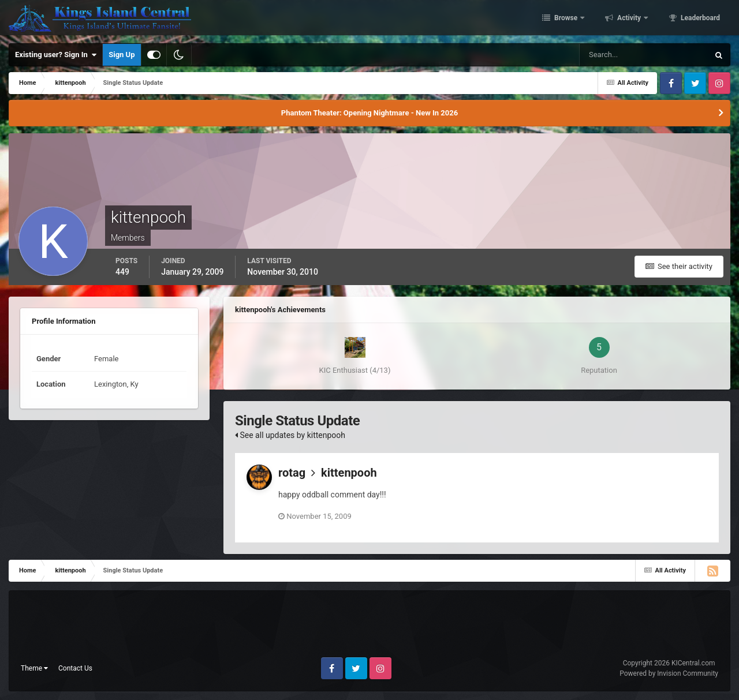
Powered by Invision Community (669, 673)
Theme (34, 668)
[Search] (609, 55)
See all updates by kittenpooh (290, 435)
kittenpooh (349, 473)
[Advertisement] (369, 628)
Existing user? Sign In (56, 55)
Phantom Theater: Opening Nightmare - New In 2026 (369, 113)
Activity (629, 19)
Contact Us (75, 668)
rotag (292, 473)
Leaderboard (699, 19)
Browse (566, 19)
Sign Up (122, 55)
